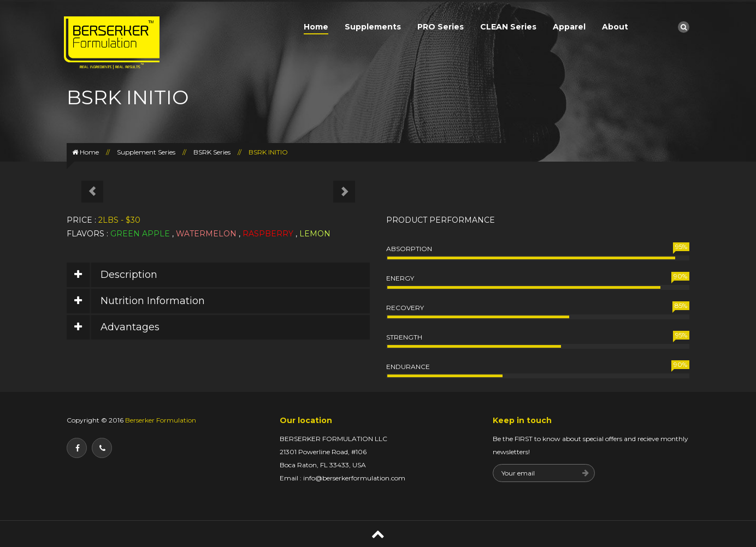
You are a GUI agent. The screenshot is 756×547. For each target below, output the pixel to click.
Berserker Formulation (160, 420)
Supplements (373, 27)
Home (316, 27)
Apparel (569, 27)
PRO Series (441, 27)
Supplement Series (146, 152)
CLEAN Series (508, 27)
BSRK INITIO (268, 152)
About (615, 27)
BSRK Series (212, 152)
